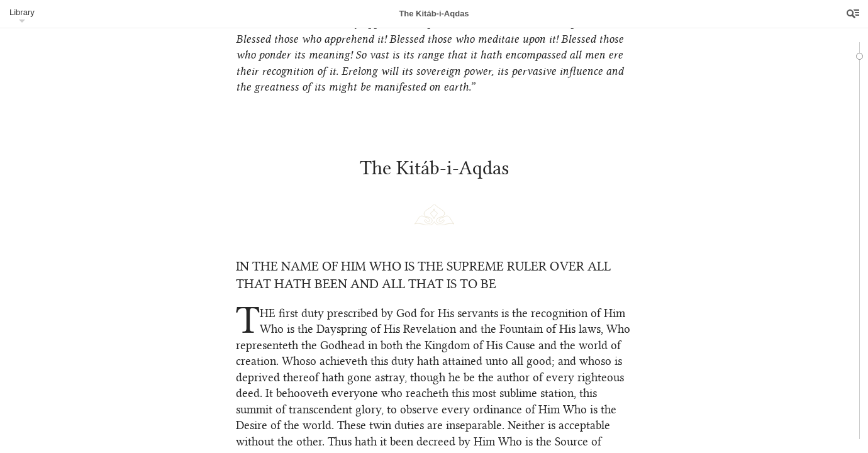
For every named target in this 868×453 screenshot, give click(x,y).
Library (22, 12)
